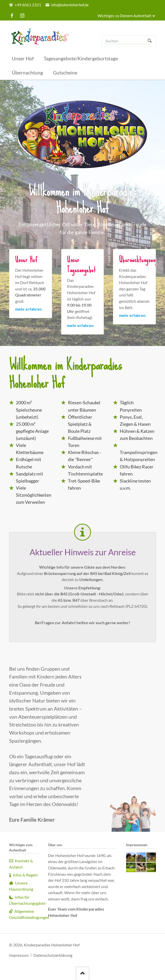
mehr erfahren (28, 309)
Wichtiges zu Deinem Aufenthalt (124, 16)
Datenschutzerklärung (53, 955)
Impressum (19, 955)
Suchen (150, 41)
